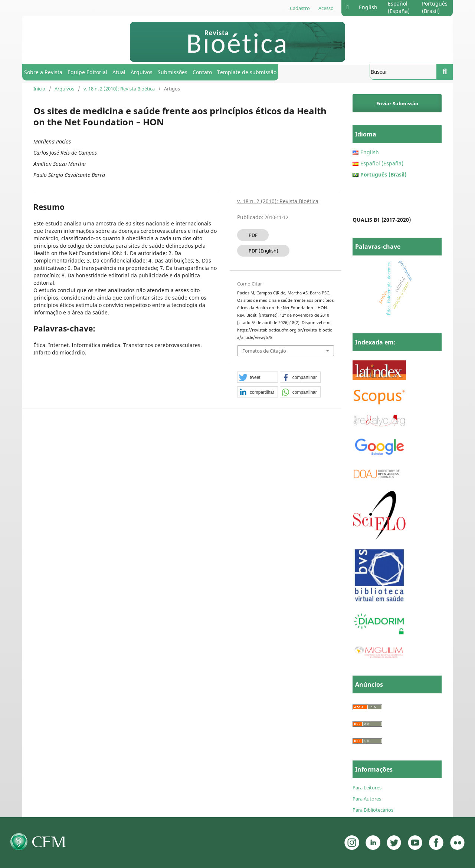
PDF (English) (263, 251)
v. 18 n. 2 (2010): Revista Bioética (119, 89)
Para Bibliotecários (373, 810)
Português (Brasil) (435, 7)
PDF (253, 235)
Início (39, 89)
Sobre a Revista (43, 72)
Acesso (326, 8)
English (368, 7)
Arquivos (142, 72)
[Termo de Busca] (403, 72)
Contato (202, 72)
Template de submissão (247, 72)
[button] (258, 377)
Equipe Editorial (87, 72)
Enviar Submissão (397, 103)
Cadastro (300, 8)
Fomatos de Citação (264, 351)
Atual (119, 72)
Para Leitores (367, 788)
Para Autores (367, 799)
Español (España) (399, 7)
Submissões (173, 72)
